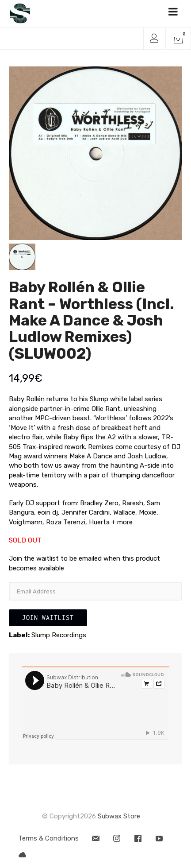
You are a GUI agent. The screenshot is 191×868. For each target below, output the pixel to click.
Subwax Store (119, 816)
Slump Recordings (59, 635)
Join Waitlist (48, 618)
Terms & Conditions (48, 838)
